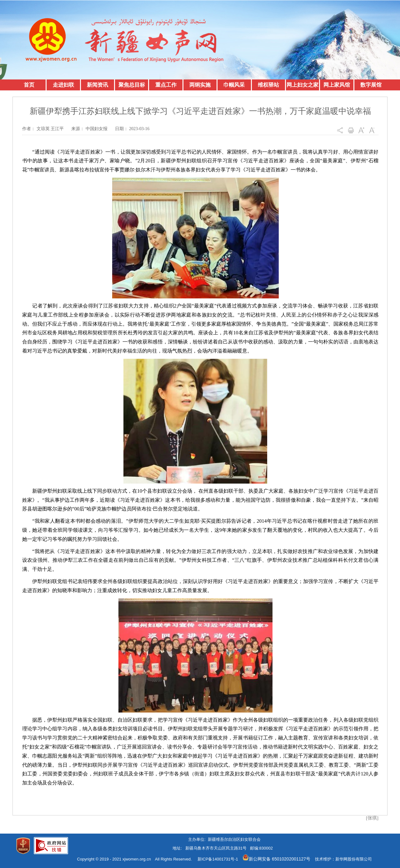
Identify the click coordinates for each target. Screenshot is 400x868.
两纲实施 (200, 85)
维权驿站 (268, 85)
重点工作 (166, 85)
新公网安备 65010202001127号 (276, 859)
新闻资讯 (97, 85)
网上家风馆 (337, 85)
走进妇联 (63, 85)
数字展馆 (371, 85)
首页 (29, 85)
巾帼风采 (234, 85)
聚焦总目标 (132, 85)
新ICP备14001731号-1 (218, 859)
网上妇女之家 (302, 85)
